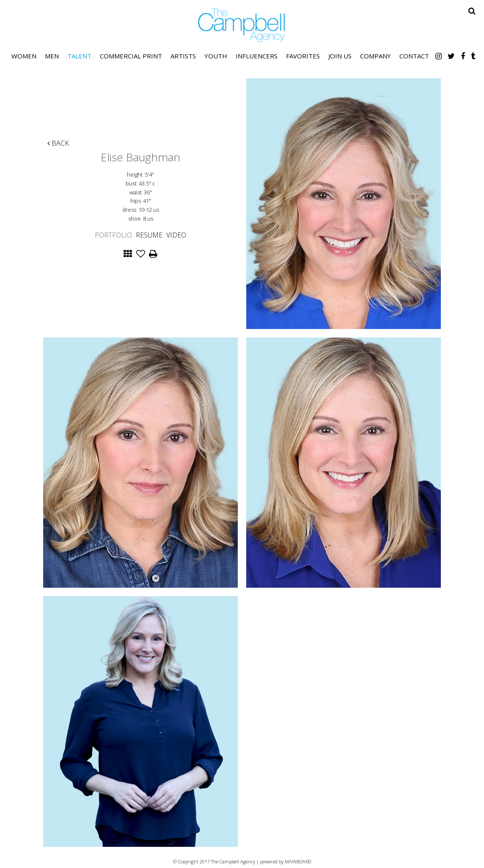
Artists (183, 56)
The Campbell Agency (242, 25)
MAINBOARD (298, 861)
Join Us (340, 56)
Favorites (303, 56)
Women (24, 56)
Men (52, 56)
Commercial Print (131, 56)
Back (58, 143)
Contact (414, 56)
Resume (149, 235)
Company (375, 56)
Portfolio (113, 235)
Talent (79, 56)
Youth (216, 56)
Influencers (257, 56)
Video (176, 235)
